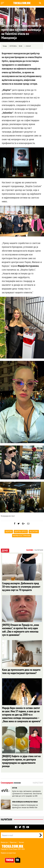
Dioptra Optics (21, 532)
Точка (5, 46)
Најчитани (6, 819)
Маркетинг (13, 842)
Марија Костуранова (22, 536)
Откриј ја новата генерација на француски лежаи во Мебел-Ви (25, 806)
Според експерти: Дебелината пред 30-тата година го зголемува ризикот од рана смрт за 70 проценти (21, 587)
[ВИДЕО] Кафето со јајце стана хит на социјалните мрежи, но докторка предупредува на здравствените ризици (21, 761)
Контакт (21, 842)
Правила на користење (8, 853)
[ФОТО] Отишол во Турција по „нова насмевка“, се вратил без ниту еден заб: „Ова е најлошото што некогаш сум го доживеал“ (21, 630)
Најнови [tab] (30, 550)
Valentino (34, 532)
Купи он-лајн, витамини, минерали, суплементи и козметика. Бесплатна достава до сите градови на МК (27, 794)
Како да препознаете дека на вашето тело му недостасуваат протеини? (21, 671)
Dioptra (9, 532)
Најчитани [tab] (39, 550)
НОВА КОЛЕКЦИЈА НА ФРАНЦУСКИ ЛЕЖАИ (25, 802)
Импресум (4, 842)
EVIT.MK (15, 788)
